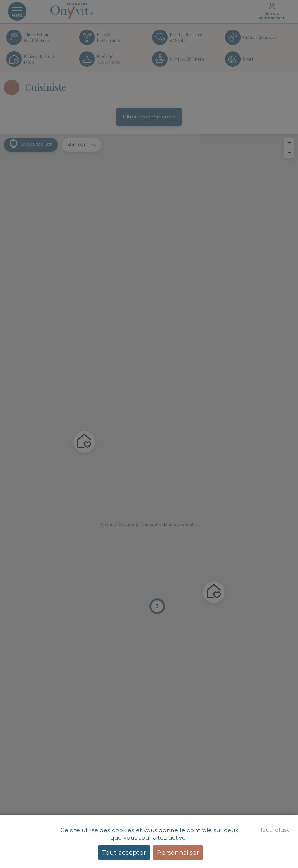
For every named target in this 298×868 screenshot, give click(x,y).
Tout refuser (276, 830)
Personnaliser (178, 853)
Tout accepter (124, 853)
